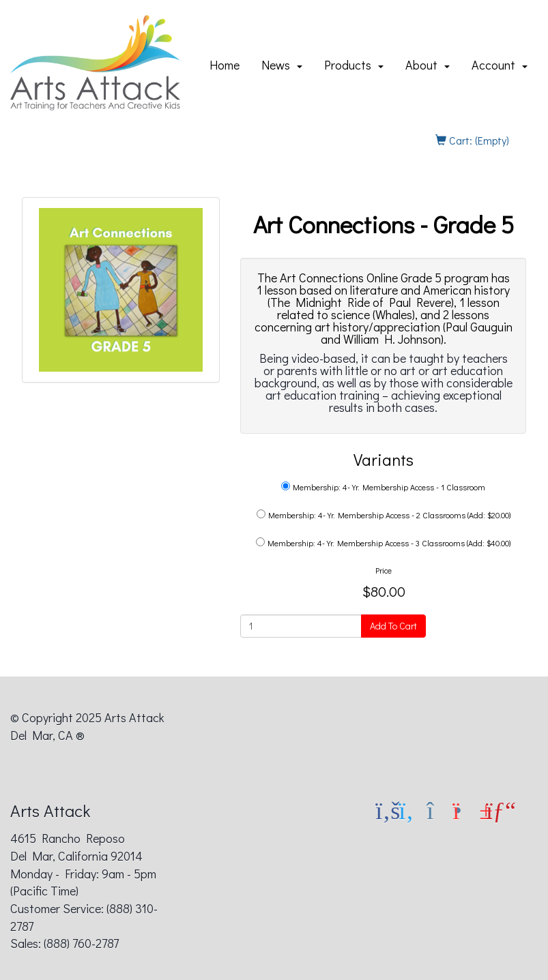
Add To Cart (393, 626)
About (428, 65)
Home (225, 65)
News (282, 65)
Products (354, 65)
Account (500, 65)
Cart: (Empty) (472, 140)
